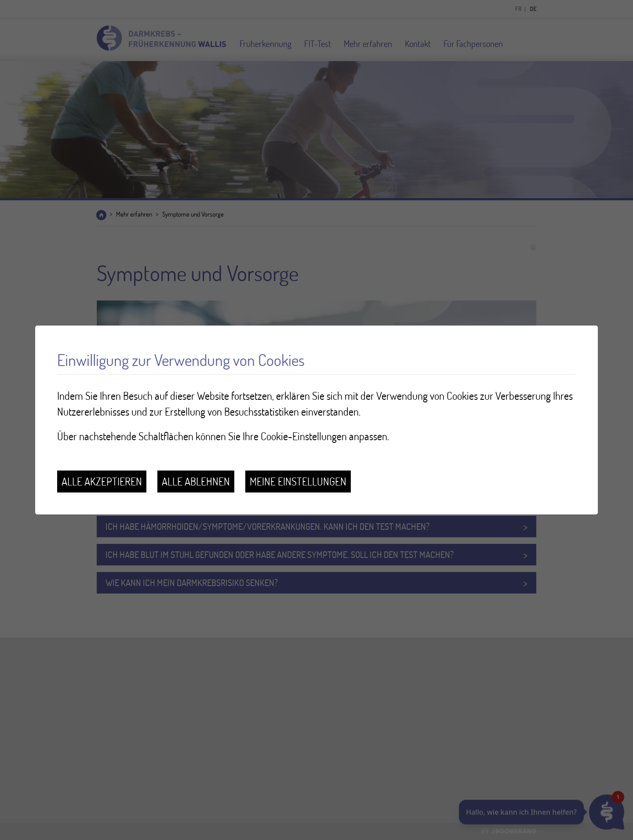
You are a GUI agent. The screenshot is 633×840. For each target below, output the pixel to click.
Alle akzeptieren (102, 481)
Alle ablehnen (196, 481)
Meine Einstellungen (298, 481)
